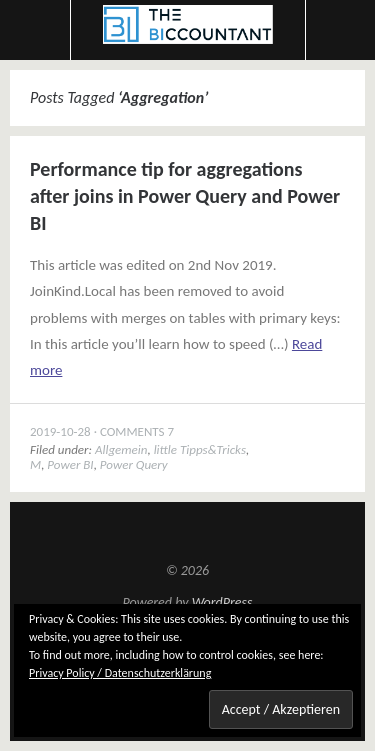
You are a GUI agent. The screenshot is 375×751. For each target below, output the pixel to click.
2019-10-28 (60, 431)
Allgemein (121, 449)
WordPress (222, 602)
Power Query (134, 464)
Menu (35, 30)
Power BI (70, 464)
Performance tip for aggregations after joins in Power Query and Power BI (185, 196)
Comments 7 (137, 431)
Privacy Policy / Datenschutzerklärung (120, 673)
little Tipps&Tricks (200, 449)
